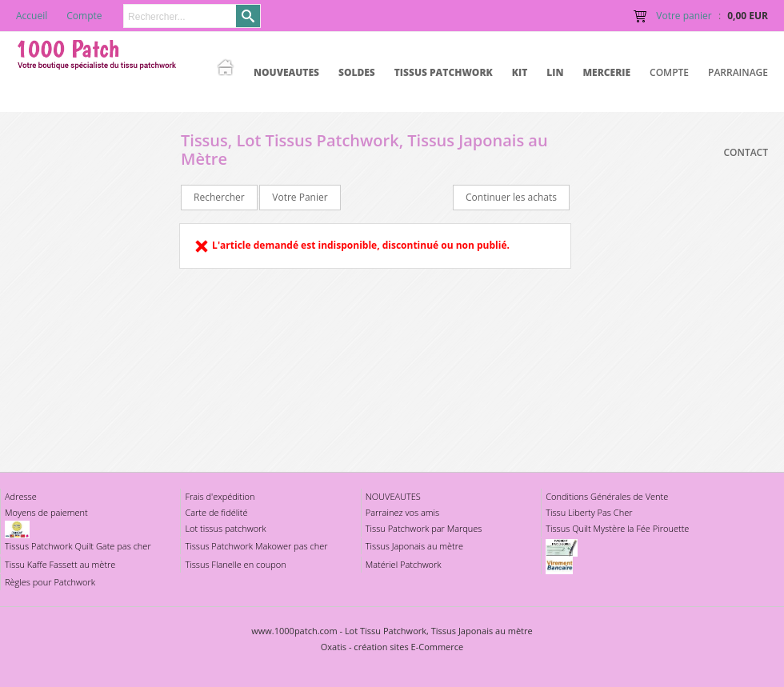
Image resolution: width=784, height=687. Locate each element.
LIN (555, 72)
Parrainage (738, 72)
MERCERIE (606, 72)
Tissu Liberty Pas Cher (589, 512)
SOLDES (357, 72)
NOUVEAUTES (286, 72)
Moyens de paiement (46, 512)
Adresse (21, 496)
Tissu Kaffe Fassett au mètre (60, 564)
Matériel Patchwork (404, 564)
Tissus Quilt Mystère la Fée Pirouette (617, 528)
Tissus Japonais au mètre (414, 546)
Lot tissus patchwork (225, 528)
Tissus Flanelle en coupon (235, 564)
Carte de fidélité (216, 512)
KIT (520, 72)
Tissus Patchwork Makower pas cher (256, 546)
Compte (669, 72)
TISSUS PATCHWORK (444, 72)
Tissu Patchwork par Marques (424, 528)
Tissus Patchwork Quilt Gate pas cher (78, 546)
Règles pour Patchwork (50, 582)
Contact (746, 152)
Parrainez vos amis (402, 512)
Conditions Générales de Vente (607, 496)
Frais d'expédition (220, 496)
